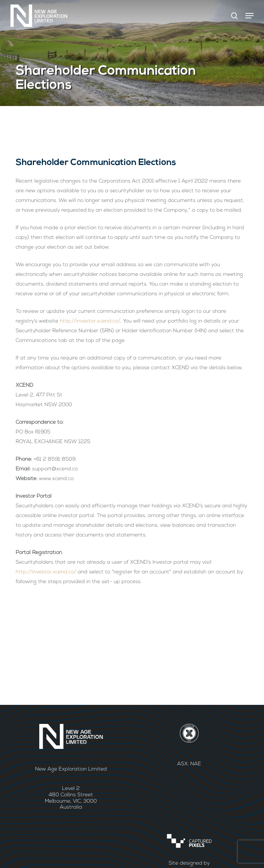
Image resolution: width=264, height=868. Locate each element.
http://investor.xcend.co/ (90, 321)
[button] (249, 16)
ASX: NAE (189, 764)
